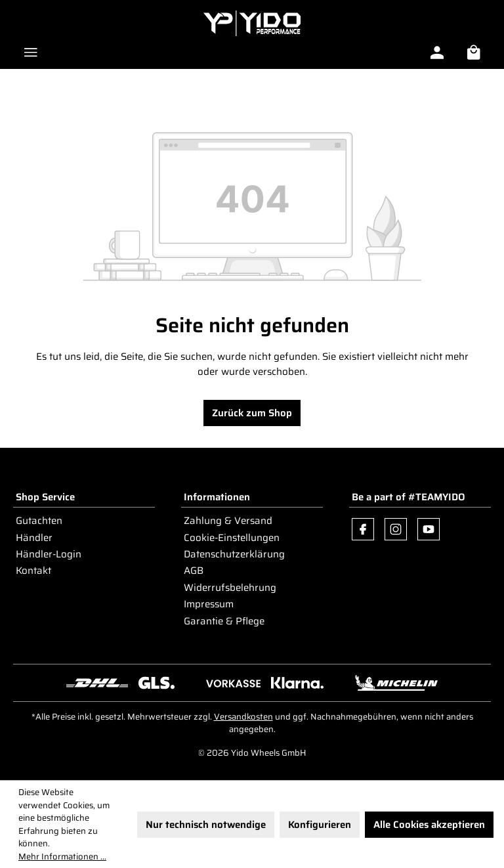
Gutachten (39, 521)
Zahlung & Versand (228, 521)
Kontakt (33, 571)
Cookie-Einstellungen (232, 538)
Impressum (209, 604)
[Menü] (31, 53)
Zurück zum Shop (252, 413)
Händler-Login (49, 554)
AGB (194, 571)
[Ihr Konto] (437, 53)
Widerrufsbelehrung (230, 588)
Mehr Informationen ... (62, 857)
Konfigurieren (320, 825)
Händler (34, 538)
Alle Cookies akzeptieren (429, 825)
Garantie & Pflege (224, 621)
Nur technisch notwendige (206, 825)
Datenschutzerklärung (234, 554)
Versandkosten (243, 717)
